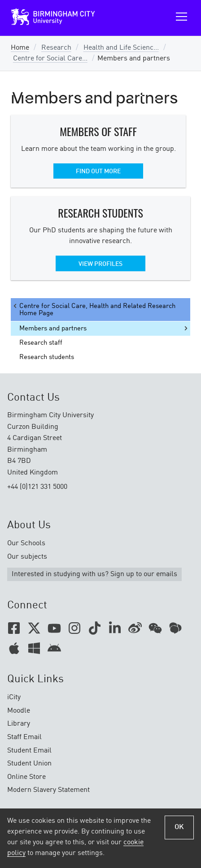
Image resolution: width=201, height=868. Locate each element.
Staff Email (24, 737)
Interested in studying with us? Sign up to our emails (94, 574)
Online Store (26, 777)
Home (20, 48)
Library (19, 724)
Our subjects (27, 557)
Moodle (19, 711)
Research (56, 48)
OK (179, 827)
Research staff (41, 343)
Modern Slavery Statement (48, 790)
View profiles (100, 264)
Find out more (98, 171)
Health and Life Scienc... (121, 48)
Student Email (29, 751)
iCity (14, 697)
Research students (47, 357)
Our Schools (26, 543)
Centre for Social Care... (50, 59)
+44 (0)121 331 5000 (37, 487)
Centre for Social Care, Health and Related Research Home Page (94, 310)
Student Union (29, 764)
